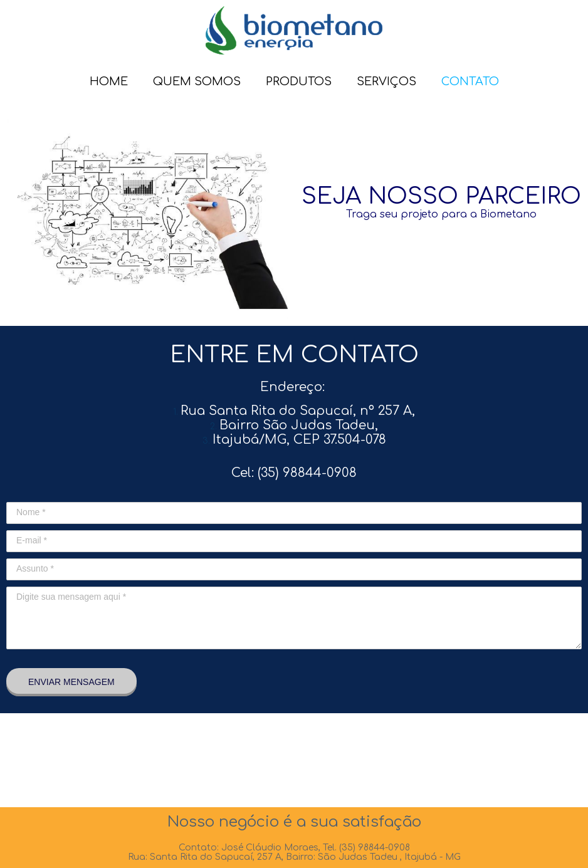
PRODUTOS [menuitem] (299, 81)
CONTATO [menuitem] (470, 81)
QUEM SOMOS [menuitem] (197, 81)
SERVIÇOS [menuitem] (386, 81)
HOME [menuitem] (109, 81)
